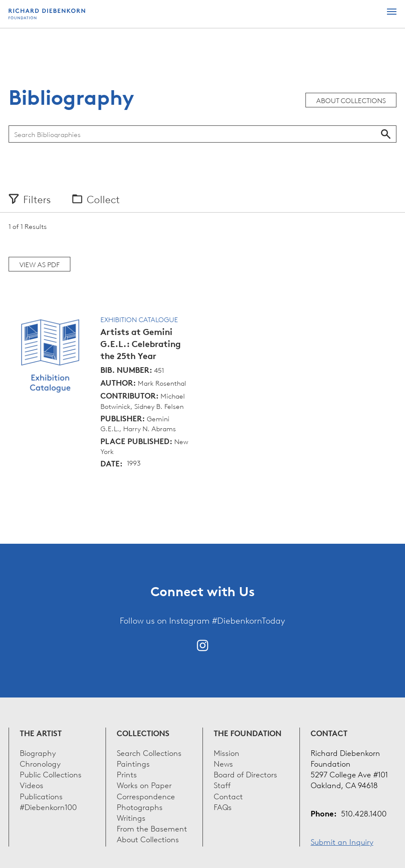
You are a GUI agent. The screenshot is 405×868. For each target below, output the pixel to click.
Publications (41, 796)
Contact (228, 796)
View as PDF (39, 264)
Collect (103, 199)
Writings (131, 817)
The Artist (41, 733)
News (223, 763)
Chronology (40, 763)
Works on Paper (144, 784)
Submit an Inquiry (342, 841)
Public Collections (51, 774)
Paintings (133, 763)
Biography (38, 752)
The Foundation (248, 733)
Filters (37, 199)
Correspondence (146, 796)
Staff (222, 784)
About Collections (351, 100)
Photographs (140, 806)
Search (386, 134)
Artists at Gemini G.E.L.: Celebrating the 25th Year (141, 344)
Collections (143, 733)
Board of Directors (245, 774)
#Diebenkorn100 (48, 806)
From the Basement (152, 828)
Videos (32, 784)
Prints (127, 774)
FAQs (223, 806)
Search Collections (149, 752)
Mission (227, 752)
